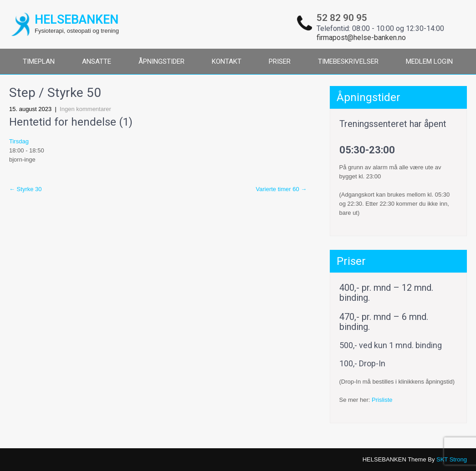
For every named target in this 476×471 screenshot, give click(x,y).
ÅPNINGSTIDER (161, 61)
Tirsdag (19, 141)
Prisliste (382, 400)
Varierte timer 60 (282, 189)
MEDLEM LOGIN (429, 61)
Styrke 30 (26, 189)
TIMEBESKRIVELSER (348, 61)
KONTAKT (227, 61)
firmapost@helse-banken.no (361, 38)
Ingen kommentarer (85, 109)
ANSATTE (97, 61)
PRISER (280, 61)
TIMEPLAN (39, 61)
